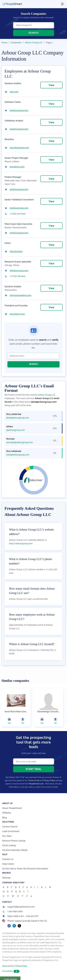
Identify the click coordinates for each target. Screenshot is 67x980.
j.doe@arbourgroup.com (18, 455)
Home (4, 43)
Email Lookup (9, 845)
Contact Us (8, 859)
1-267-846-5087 (12, 912)
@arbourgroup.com (19, 111)
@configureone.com (19, 148)
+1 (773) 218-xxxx (18, 276)
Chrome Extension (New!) (15, 850)
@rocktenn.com (17, 314)
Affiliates (7, 813)
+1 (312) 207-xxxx (18, 214)
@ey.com (14, 92)
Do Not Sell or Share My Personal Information (25, 869)
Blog (5, 818)
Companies (16, 43)
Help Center (8, 864)
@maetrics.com (17, 167)
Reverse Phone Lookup (14, 841)
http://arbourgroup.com (21, 544)
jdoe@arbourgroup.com (18, 418)
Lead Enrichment (11, 831)
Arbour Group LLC (34, 43)
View (51, 85)
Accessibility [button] (11, 971)
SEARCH (33, 33)
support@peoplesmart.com (18, 907)
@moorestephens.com (21, 295)
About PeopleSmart (12, 808)
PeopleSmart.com (36, 784)
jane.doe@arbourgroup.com (20, 443)
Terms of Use (34, 781)
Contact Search (10, 827)
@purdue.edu (16, 252)
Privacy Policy (49, 781)
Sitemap (6, 878)
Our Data (7, 836)
